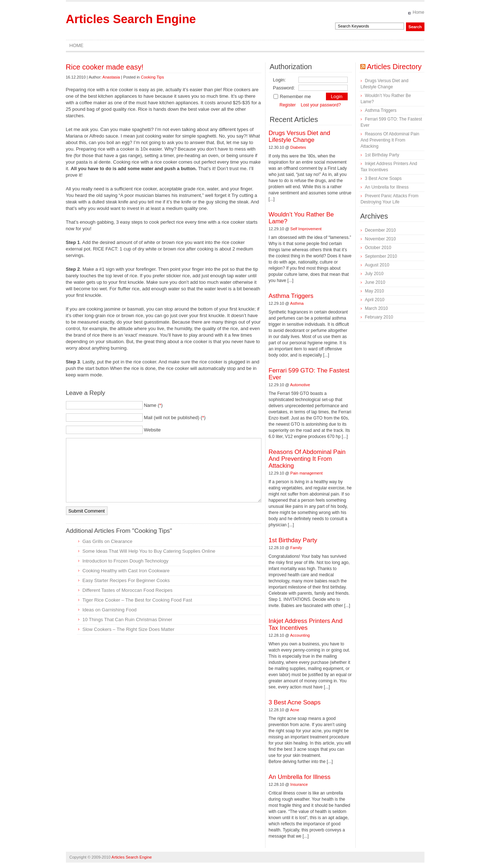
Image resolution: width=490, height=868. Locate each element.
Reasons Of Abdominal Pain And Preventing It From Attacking (307, 459)
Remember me (292, 96)
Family (296, 548)
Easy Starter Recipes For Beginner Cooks (126, 580)
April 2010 (375, 300)
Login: (279, 80)
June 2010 (375, 282)
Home (418, 12)
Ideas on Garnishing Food (110, 610)
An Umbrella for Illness (300, 777)
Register (288, 105)
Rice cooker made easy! (105, 67)
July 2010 (374, 274)
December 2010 (380, 230)
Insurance (299, 784)
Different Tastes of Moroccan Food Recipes (128, 590)
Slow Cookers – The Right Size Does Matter (129, 629)
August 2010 (377, 265)
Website (152, 430)
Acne (295, 710)
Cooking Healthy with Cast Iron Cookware (126, 571)
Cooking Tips (152, 77)
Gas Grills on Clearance (108, 541)
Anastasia (111, 77)
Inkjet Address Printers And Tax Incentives (306, 624)
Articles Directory (394, 67)
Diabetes (298, 147)
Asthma (297, 303)
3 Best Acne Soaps (295, 702)
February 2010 (379, 317)
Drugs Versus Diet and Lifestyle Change (300, 136)
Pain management (307, 473)
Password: (284, 88)
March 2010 (376, 308)
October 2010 (378, 248)
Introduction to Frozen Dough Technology (126, 561)
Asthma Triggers (291, 296)
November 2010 (380, 239)
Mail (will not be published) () (175, 418)
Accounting (300, 635)
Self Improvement (306, 229)
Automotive (300, 385)
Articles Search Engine (131, 19)
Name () (153, 405)
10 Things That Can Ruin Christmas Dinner (127, 620)
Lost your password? (321, 105)
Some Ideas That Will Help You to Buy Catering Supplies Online (149, 551)
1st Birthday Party (293, 540)
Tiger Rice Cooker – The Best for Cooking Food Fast (137, 600)
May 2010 (375, 291)
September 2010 (381, 256)
